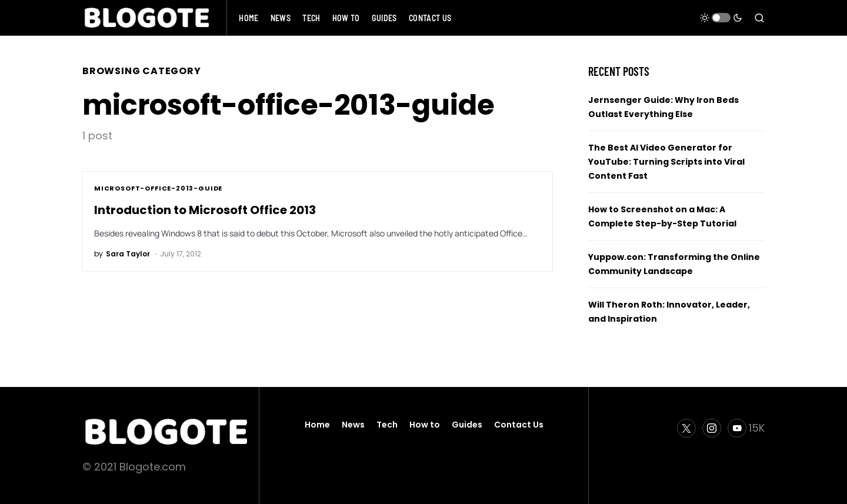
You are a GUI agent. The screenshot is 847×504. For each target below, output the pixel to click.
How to (425, 425)
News (353, 425)
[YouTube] (746, 428)
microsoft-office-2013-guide (158, 188)
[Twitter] (686, 428)
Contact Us (519, 425)
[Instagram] (712, 428)
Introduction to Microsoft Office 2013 (205, 210)
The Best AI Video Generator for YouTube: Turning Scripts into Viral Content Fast (666, 162)
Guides (467, 425)
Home (317, 425)
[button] (721, 18)
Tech (387, 425)
